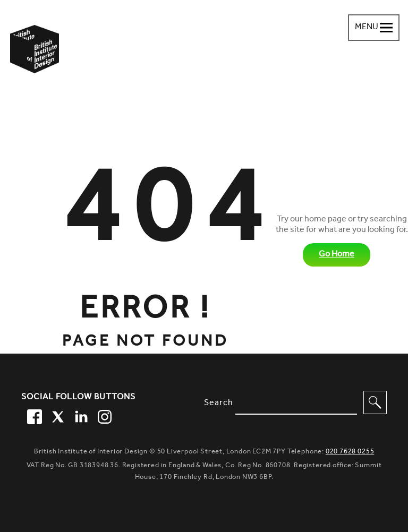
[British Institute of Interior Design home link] (35, 63)
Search (219, 404)
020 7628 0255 (350, 452)
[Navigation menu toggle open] (374, 28)
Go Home (337, 255)
